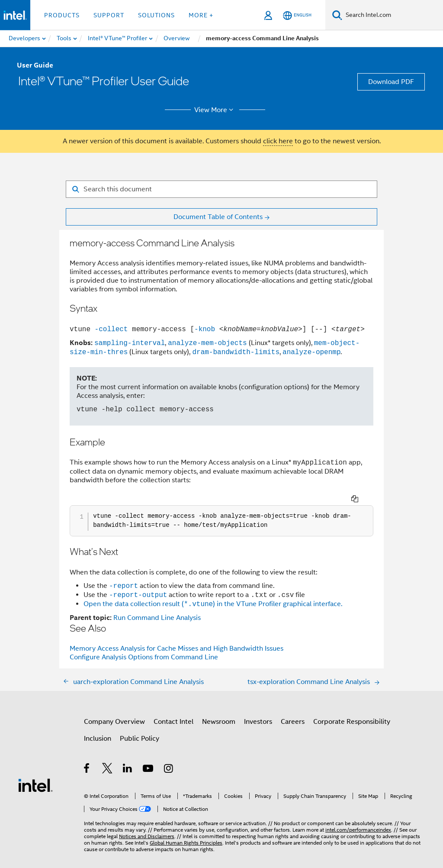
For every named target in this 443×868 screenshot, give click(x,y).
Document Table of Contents (218, 217)
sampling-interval (130, 343)
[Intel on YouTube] (149, 758)
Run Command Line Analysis (157, 606)
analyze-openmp (311, 352)
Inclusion (98, 727)
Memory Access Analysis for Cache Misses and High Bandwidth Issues (177, 637)
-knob (205, 329)
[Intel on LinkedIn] (128, 758)
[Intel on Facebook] (87, 758)
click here (278, 141)
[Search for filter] (221, 189)
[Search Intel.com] (393, 15)
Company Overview (114, 710)
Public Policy (140, 727)
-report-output (138, 583)
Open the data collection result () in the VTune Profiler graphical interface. (213, 593)
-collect (109, 329)
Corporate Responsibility (352, 710)
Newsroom (219, 710)
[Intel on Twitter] (108, 758)
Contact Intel (173, 710)
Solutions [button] (156, 15)
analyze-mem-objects (207, 343)
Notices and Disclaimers (147, 824)
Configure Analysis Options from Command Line (144, 645)
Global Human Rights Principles (186, 831)
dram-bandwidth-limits (236, 352)
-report (124, 574)
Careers (293, 710)
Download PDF (391, 82)
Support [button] (109, 15)
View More (215, 110)
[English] (297, 15)
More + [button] (201, 15)
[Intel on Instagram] (169, 758)
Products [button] (62, 15)
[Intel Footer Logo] (35, 773)
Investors (258, 710)
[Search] (337, 15)
